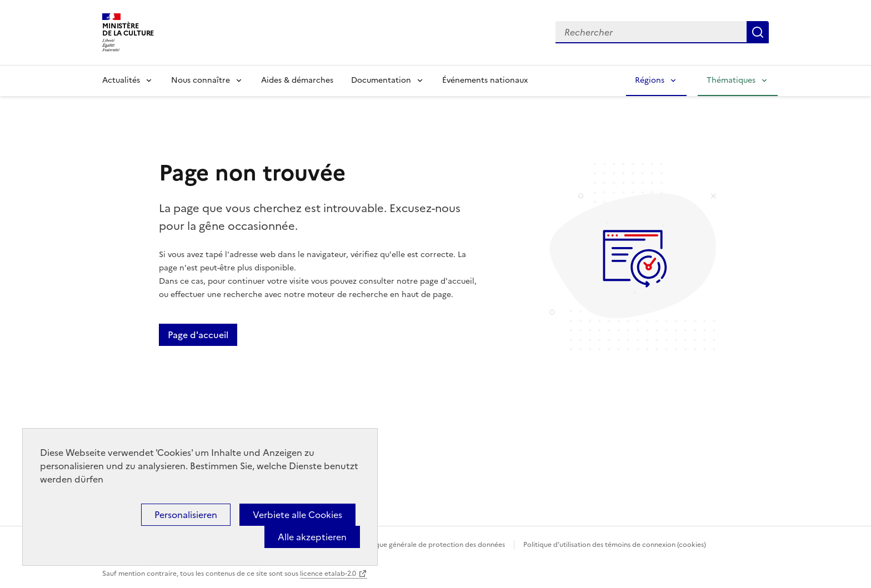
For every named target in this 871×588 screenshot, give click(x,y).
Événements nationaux (485, 80)
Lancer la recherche (758, 32)
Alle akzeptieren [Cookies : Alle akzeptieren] (312, 537)
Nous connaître (201, 80)
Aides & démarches (297, 80)
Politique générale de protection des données (432, 545)
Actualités (121, 80)
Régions (650, 80)
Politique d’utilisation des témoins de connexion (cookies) (615, 545)
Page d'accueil (198, 335)
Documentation (381, 80)
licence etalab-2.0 (328, 574)
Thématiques (731, 80)
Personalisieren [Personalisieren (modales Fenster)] (186, 515)
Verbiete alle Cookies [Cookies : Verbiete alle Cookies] (297, 515)
